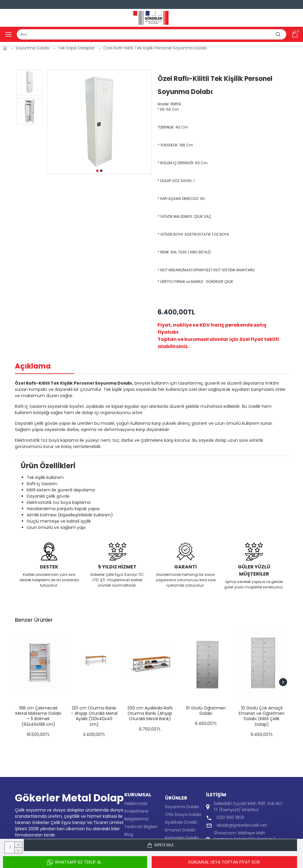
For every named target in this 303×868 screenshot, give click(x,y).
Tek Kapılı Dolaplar (76, 48)
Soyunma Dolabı (32, 48)
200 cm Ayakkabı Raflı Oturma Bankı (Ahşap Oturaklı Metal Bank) (150, 713)
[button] (97, 171)
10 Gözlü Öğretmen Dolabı (206, 711)
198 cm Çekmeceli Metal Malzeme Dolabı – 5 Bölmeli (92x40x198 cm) (38, 716)
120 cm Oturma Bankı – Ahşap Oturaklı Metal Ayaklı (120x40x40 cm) (94, 716)
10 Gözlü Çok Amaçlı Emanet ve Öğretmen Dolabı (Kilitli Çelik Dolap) (262, 716)
